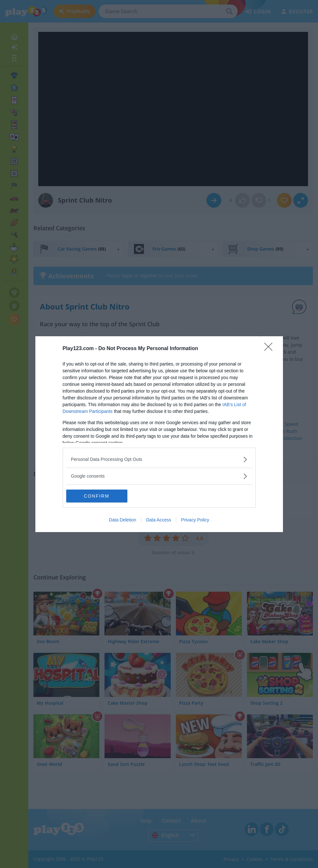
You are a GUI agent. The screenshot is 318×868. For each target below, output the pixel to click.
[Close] (270, 349)
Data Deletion (123, 520)
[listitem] (159, 459)
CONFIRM (97, 496)
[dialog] (159, 434)
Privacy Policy (195, 520)
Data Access (159, 520)
